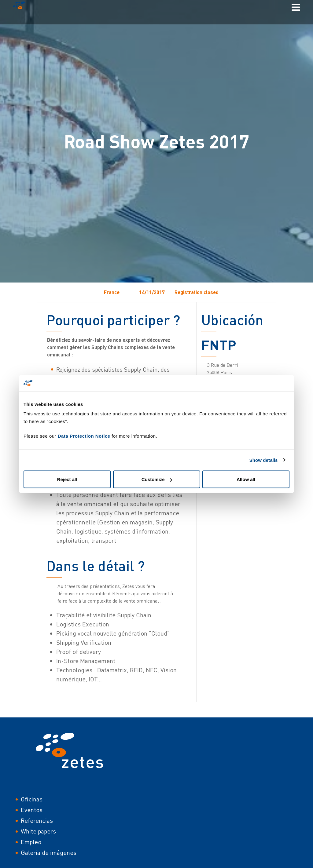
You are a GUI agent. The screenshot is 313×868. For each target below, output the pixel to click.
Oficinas (32, 799)
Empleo (31, 842)
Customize (157, 479)
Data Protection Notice (84, 436)
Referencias (37, 821)
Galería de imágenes (49, 853)
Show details (264, 460)
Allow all (246, 479)
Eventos (32, 810)
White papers (38, 831)
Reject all (67, 479)
